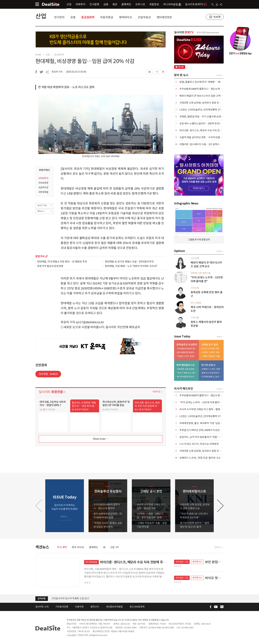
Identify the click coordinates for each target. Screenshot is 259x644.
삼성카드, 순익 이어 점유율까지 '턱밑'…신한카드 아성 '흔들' (210, 437)
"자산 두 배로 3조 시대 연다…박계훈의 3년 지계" (187, 373)
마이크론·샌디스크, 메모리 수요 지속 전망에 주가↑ (205, 130)
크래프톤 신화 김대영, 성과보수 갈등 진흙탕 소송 (204, 103)
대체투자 (81, 4)
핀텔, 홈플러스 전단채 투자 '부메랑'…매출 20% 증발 (206, 82)
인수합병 (94, 4)
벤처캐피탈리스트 (185, 365)
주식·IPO (62, 547)
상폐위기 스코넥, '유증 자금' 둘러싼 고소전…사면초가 (212, 369)
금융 (106, 4)
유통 (73, 17)
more (46, 256)
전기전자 (59, 17)
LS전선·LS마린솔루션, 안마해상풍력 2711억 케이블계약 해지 (211, 110)
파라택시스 (197, 562)
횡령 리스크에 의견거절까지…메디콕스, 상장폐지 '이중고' (212, 373)
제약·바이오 (78, 547)
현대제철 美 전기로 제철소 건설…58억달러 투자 (129, 262)
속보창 (217, 17)
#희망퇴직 (44, 178)
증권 (115, 4)
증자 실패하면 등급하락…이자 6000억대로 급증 (187, 352)
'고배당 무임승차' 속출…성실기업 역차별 (212, 356)
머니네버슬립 (172, 4)
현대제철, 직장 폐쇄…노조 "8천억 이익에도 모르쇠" (131, 266)
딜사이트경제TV (196, 4)
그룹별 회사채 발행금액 (199, 240)
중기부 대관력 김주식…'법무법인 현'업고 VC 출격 (187, 377)
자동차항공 (107, 17)
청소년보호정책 (137, 607)
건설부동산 (144, 17)
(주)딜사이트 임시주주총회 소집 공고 (70, 598)
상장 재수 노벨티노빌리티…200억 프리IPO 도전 (204, 124)
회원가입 (157, 392)
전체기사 (218, 547)
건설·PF (115, 547)
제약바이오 (125, 17)
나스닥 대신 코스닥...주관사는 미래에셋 (199, 444)
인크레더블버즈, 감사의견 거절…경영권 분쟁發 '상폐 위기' (212, 377)
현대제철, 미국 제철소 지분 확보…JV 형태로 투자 (62, 262)
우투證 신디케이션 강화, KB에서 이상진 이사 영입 (204, 430)
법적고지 (95, 607)
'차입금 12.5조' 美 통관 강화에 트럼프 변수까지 (187, 356)
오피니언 (140, 4)
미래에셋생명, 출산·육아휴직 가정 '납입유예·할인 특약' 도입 (210, 423)
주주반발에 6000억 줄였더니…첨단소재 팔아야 (203, 89)
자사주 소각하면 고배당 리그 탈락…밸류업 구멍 (212, 349)
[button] (220, 506)
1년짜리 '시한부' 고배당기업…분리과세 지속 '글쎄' (212, 352)
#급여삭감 (44, 187)
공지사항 (42, 599)
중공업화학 (88, 17)
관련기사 (40, 256)
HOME (38, 55)
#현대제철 (44, 192)
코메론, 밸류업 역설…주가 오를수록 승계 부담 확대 (205, 117)
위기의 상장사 (208, 365)
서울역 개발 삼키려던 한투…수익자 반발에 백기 (203, 137)
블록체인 (126, 4)
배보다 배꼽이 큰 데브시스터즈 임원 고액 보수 (202, 96)
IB (104, 547)
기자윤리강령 (62, 607)
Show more (101, 439)
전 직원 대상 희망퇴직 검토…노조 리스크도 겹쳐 (66, 87)
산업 (69, 4)
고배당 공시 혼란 (210, 345)
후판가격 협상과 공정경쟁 (50, 266)
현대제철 (48, 374)
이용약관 (79, 607)
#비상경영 (44, 183)
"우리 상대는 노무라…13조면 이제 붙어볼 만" (203, 402)
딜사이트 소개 (42, 607)
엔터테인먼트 (164, 17)
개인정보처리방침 (114, 607)
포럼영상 (154, 4)
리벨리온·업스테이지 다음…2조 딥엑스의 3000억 (204, 144)
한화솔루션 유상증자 (187, 345)
